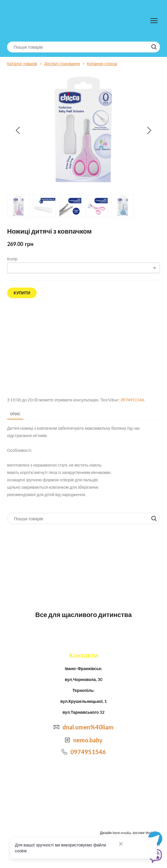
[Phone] (64, 752)
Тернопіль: (83, 690)
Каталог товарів (22, 64)
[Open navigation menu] (154, 21)
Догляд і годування (62, 64)
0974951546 (132, 400)
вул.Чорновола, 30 (83, 679)
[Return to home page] (31, 21)
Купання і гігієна (102, 64)
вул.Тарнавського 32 (84, 712)
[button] (154, 47)
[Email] (56, 727)
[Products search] (83, 47)
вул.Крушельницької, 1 (83, 701)
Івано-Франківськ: (83, 668)
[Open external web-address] (83, 348)
